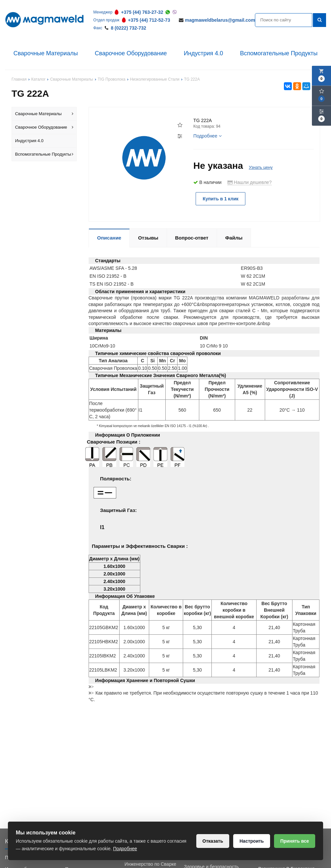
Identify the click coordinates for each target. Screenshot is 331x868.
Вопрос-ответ (192, 238)
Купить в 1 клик (221, 199)
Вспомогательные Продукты (279, 53)
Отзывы (148, 238)
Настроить (252, 841)
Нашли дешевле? (250, 182)
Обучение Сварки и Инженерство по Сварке (150, 861)
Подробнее (207, 136)
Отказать (213, 841)
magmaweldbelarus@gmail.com (220, 20)
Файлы (234, 238)
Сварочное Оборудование (131, 53)
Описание (109, 238)
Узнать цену (261, 167)
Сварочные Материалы (46, 53)
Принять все (295, 841)
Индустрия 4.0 (203, 53)
